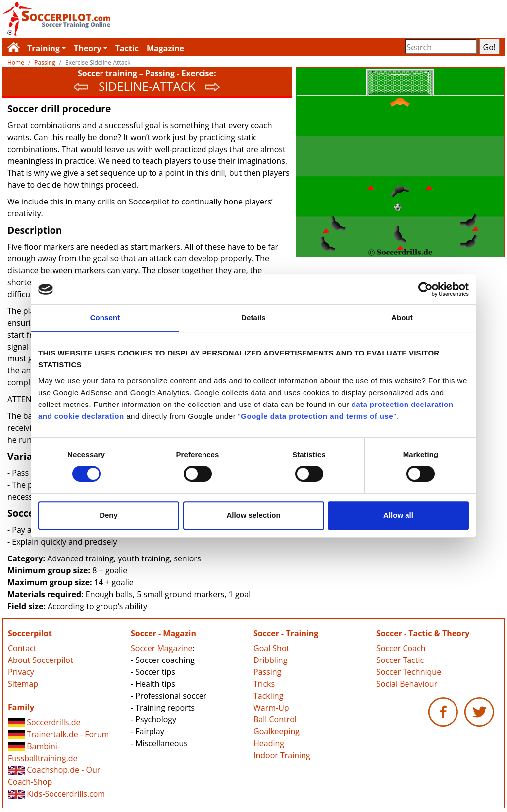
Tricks (264, 684)
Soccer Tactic (400, 660)
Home (16, 63)
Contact (22, 648)
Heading (269, 743)
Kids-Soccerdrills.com (56, 794)
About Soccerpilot (41, 660)
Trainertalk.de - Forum (58, 734)
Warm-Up (271, 708)
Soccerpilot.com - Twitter (479, 712)
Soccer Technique (409, 672)
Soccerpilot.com (128, 19)
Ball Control (275, 719)
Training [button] (44, 48)
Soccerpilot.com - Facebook (443, 712)
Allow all (398, 515)
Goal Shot (271, 648)
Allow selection (253, 515)
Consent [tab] (105, 318)
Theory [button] (88, 48)
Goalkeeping (277, 731)
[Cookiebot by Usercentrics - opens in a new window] (426, 289)
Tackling (268, 696)
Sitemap (23, 684)
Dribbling (270, 660)
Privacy (21, 672)
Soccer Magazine (162, 648)
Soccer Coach (401, 648)
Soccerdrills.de (44, 722)
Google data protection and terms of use (317, 416)
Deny (109, 515)
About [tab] (402, 318)
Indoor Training (282, 755)
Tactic (127, 48)
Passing (45, 63)
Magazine (165, 48)
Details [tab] (253, 318)
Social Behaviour (407, 684)
